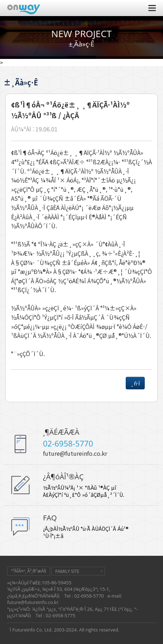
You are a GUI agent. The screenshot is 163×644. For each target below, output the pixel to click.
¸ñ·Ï (135, 383)
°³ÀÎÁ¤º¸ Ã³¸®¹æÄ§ (29, 571)
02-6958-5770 (68, 443)
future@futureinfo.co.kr (75, 453)
